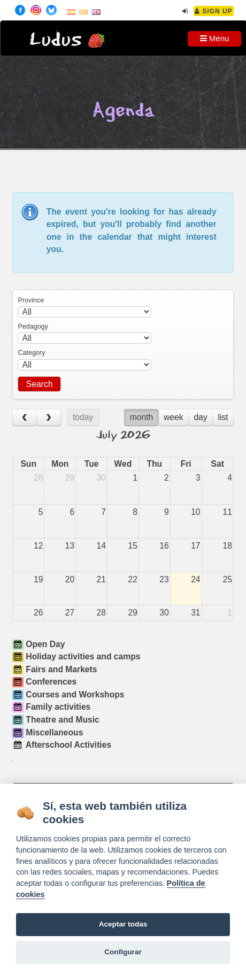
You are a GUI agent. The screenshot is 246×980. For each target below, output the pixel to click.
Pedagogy (33, 326)
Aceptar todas (123, 924)
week (174, 417)
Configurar (123, 952)
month (142, 417)
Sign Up (214, 11)
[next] (49, 418)
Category (31, 353)
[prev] (25, 418)
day (200, 417)
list (223, 417)
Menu (215, 38)
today (83, 417)
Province (31, 300)
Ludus (56, 40)
